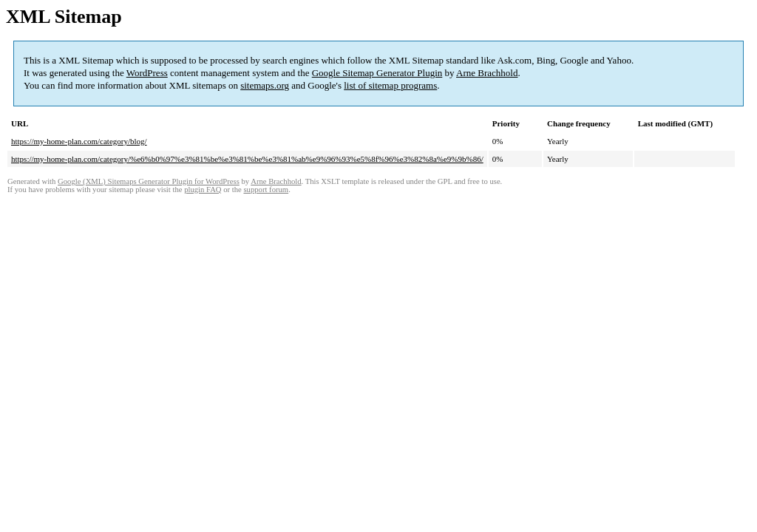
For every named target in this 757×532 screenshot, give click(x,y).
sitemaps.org (265, 85)
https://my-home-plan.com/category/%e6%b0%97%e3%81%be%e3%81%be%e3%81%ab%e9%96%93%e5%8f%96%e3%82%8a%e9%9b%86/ (247, 159)
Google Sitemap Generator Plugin (377, 73)
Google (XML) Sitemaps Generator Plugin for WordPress (149, 181)
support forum (266, 190)
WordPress (147, 73)
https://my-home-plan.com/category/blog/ (79, 141)
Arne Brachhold (487, 73)
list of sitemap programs (390, 85)
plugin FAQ (203, 190)
